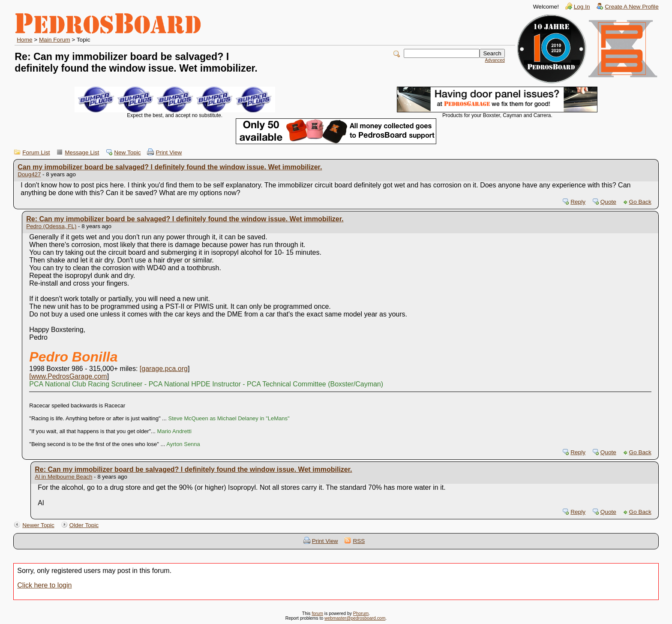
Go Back (640, 202)
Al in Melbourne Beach (63, 477)
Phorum (361, 613)
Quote (608, 202)
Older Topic (84, 525)
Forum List (36, 152)
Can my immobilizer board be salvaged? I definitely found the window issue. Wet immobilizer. (170, 167)
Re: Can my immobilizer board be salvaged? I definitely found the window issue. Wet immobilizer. (185, 219)
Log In (582, 7)
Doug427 (29, 174)
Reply (578, 202)
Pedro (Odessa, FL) (51, 226)
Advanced (495, 60)
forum (317, 613)
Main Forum (55, 40)
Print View (169, 152)
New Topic (127, 152)
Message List (82, 152)
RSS (359, 541)
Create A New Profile (631, 7)
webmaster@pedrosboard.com (355, 618)
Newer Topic (38, 525)
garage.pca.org (165, 369)
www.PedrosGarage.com (69, 376)
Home (24, 40)
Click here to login (44, 585)
